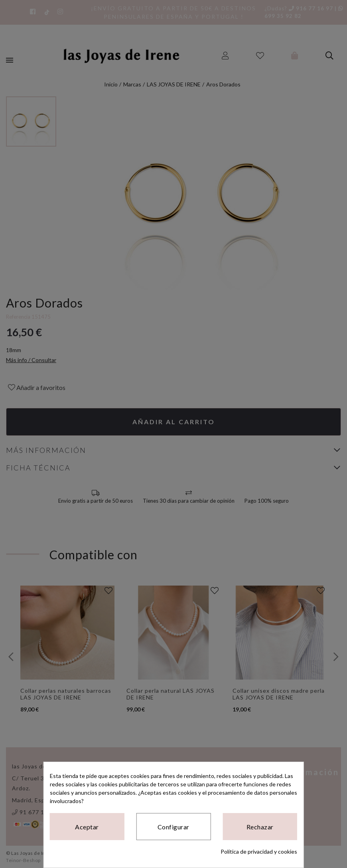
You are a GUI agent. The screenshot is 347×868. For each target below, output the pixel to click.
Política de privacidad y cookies (259, 851)
